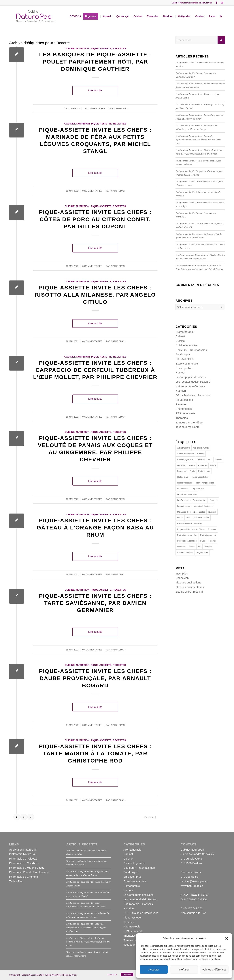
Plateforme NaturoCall (23, 854)
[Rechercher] (221, 16)
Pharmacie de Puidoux (23, 859)
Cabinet (70, 124)
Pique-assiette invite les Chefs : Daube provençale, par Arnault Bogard (95, 678)
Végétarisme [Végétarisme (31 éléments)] (202, 553)
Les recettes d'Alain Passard (193, 382)
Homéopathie (184, 368)
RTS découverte (185, 413)
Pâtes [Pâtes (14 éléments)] (203, 541)
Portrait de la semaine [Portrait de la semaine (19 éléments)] (187, 535)
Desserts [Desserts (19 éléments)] (201, 460)
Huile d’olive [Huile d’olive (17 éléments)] (183, 477)
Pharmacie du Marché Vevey (27, 868)
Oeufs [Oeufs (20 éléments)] (180, 518)
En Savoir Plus (184, 359)
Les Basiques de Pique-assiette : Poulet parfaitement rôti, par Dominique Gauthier (95, 62)
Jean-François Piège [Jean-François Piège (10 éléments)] (205, 483)
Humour (180, 372)
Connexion (182, 578)
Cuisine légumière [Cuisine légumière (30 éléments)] (185, 460)
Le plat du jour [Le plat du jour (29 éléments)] (198, 489)
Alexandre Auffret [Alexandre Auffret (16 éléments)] (201, 448)
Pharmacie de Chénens (23, 877)
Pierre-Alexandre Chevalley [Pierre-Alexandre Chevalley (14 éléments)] (189, 523)
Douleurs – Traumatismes (191, 350)
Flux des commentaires (190, 587)
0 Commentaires (95, 109)
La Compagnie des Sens (190, 377)
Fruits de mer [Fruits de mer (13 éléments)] (204, 471)
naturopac (121, 109)
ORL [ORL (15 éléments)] (188, 518)
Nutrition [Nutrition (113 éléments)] (212, 512)
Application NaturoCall (23, 850)
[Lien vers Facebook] (217, 3)
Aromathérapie (184, 332)
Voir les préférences (214, 969)
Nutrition (83, 48)
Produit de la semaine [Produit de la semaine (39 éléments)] (187, 541)
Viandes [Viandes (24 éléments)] (208, 547)
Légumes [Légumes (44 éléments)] (213, 500)
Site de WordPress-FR (189, 592)
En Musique (183, 354)
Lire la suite (95, 90)
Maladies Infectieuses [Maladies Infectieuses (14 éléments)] (203, 506)
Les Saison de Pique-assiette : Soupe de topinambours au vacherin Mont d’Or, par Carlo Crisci (198, 140)
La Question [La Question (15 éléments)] (183, 489)
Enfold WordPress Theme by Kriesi (61, 975)
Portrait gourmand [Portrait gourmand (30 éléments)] (208, 535)
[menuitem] (75, 16)
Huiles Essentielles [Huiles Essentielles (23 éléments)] (200, 477)
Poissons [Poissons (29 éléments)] (212, 529)
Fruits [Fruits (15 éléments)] (192, 471)
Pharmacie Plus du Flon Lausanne (30, 872)
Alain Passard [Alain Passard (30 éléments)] (183, 448)
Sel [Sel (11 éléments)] (199, 547)
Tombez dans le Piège (189, 422)
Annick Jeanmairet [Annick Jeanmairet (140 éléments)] (185, 454)
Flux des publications (188, 582)
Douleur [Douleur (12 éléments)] (219, 460)
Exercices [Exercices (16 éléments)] (203, 465)
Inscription (182, 573)
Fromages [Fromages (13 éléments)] (182, 471)
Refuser (184, 969)
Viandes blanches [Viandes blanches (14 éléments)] (185, 553)
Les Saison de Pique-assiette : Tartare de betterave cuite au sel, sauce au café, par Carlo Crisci (88, 942)
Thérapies (182, 418)
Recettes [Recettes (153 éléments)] (181, 547)
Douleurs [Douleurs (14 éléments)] (181, 465)
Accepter (154, 969)
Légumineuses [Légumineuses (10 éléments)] (184, 506)
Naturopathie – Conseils (190, 386)
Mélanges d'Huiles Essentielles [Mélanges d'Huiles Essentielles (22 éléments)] (191, 512)
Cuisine (70, 48)
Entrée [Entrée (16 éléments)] (192, 465)
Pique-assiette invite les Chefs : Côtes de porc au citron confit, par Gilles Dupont (95, 219)
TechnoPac (16, 881)
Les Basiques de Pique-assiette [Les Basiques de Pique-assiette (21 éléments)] (191, 500)
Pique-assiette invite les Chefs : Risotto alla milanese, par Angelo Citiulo (95, 295)
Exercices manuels (187, 363)
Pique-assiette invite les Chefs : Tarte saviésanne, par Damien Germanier (95, 603)
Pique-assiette (101, 48)
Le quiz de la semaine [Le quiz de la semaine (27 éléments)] (187, 494)
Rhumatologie (184, 409)
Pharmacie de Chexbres (24, 863)
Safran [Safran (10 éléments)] (192, 547)
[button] (227, 938)
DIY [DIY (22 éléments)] (210, 460)
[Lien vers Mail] (222, 3)
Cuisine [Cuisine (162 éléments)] (201, 454)
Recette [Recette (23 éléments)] (212, 541)
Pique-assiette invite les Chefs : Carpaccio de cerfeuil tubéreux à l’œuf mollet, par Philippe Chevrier (95, 370)
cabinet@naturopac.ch (194, 881)
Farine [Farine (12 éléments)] (213, 465)
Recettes (119, 48)
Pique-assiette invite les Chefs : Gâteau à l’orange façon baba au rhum (95, 528)
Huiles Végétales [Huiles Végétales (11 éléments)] (185, 483)
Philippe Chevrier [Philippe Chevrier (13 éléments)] (201, 518)
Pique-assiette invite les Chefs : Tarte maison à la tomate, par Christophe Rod (95, 753)
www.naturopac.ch (192, 886)
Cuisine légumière (186, 345)
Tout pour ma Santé (187, 427)
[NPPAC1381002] (35, 16)
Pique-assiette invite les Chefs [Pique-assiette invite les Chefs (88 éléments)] (191, 529)
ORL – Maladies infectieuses (193, 395)
